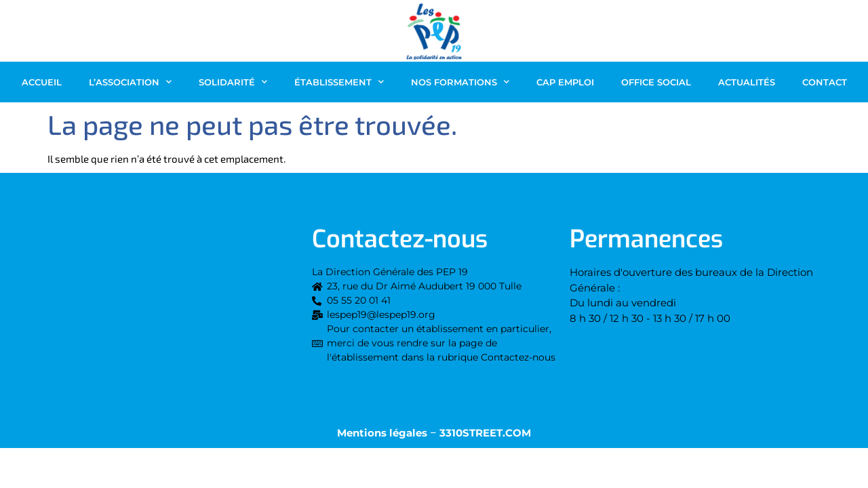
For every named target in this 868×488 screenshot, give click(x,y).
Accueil (42, 82)
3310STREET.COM (485, 433)
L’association (130, 82)
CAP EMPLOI (565, 82)
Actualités (747, 82)
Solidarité (233, 82)
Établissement (339, 82)
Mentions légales (382, 433)
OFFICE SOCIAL (656, 82)
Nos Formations (460, 82)
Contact (825, 82)
